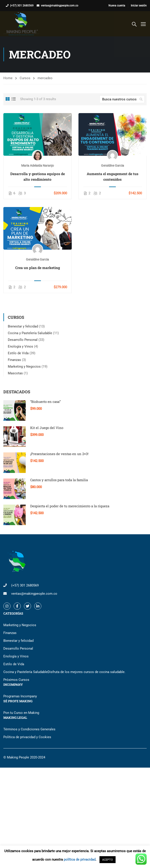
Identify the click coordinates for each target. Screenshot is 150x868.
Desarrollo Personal (23, 340)
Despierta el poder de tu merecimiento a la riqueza (70, 506)
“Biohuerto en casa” (45, 402)
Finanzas (14, 360)
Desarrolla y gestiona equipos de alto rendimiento (38, 176)
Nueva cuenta (117, 6)
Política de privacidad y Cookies (27, 737)
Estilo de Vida (18, 353)
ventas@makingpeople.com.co (60, 6)
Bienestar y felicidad (23, 326)
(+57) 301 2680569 (22, 6)
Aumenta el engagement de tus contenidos (113, 176)
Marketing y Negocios (24, 367)
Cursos (25, 78)
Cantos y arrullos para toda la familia (59, 480)
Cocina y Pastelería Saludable (30, 333)
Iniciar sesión (139, 6)
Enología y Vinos (20, 346)
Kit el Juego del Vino (47, 428)
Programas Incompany (20, 696)
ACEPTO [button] (108, 860)
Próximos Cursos (16, 680)
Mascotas (15, 373)
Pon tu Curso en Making (21, 713)
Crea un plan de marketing (38, 268)
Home (8, 78)
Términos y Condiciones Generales (29, 729)
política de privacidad (80, 860)
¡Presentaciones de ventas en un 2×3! (59, 454)
